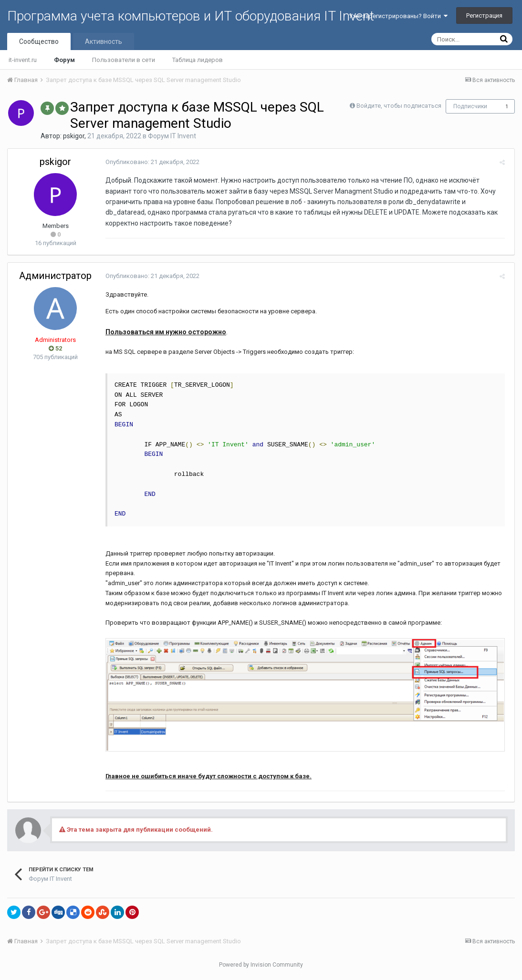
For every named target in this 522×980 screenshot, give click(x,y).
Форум (64, 60)
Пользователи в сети (124, 60)
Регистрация (484, 15)
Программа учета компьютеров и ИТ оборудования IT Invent (191, 16)
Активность (104, 41)
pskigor (74, 136)
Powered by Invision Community (261, 966)
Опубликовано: (150, 162)
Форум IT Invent (172, 136)
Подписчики (470, 106)
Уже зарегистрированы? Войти (398, 16)
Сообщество (39, 41)
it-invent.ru (23, 60)
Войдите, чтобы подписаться (399, 106)
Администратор (55, 276)
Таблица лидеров (198, 60)
